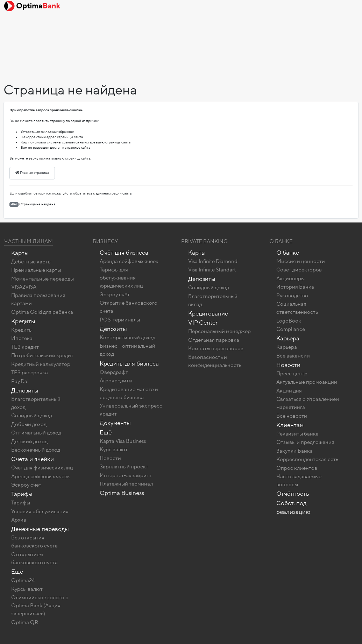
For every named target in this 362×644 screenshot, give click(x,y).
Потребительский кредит (42, 355)
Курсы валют (27, 589)
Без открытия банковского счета (34, 542)
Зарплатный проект (124, 467)
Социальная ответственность (297, 308)
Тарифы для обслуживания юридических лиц (121, 278)
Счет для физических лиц (42, 468)
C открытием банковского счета (34, 558)
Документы (115, 423)
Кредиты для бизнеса (129, 364)
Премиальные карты (36, 270)
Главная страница (32, 173)
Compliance (291, 329)
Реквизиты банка (297, 434)
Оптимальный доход (36, 433)
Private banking (204, 241)
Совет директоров (299, 270)
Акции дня (289, 391)
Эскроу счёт (26, 485)
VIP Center (203, 323)
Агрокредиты (116, 381)
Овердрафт (114, 372)
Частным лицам (29, 241)
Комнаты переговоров (216, 348)
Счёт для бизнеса (124, 253)
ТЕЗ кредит (25, 347)
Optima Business (122, 493)
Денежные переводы (40, 529)
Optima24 (23, 580)
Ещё (17, 572)
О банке (288, 253)
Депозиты (25, 391)
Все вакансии (293, 356)
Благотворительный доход (36, 403)
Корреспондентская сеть (307, 459)
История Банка (295, 287)
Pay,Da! (20, 381)
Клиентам (290, 425)
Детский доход (29, 441)
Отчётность (293, 494)
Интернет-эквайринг (126, 475)
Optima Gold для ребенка (42, 312)
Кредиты (23, 321)
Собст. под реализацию (293, 508)
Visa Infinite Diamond (213, 261)
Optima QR (25, 622)
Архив (19, 520)
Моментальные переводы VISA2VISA (42, 283)
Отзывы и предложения (305, 442)
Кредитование (208, 314)
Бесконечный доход (36, 450)
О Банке (281, 241)
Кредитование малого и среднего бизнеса (129, 393)
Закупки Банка (294, 451)
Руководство (292, 296)
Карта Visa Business (123, 441)
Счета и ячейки (33, 459)
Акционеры (290, 278)
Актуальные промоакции (307, 382)
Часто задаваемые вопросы (299, 480)
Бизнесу (105, 241)
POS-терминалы (120, 320)
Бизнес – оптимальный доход (127, 350)
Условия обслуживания (40, 511)
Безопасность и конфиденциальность (215, 361)
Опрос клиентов (297, 468)
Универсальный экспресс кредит (131, 410)
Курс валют (114, 450)
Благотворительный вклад (213, 300)
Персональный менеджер (219, 331)
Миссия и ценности (301, 261)
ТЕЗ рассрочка (30, 373)
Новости (110, 458)
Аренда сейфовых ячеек (41, 476)
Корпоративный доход (127, 338)
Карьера (288, 338)
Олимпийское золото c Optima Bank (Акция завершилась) (40, 606)
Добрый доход (29, 424)
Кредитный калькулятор (41, 364)
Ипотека (22, 338)
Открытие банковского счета (129, 307)
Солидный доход (32, 416)
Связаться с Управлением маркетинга (308, 403)
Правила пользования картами (38, 299)
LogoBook (289, 321)
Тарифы (22, 494)
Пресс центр (292, 374)
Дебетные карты (31, 262)
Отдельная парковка (214, 340)
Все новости (292, 416)
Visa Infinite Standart (212, 270)
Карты (20, 253)
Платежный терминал (126, 484)
